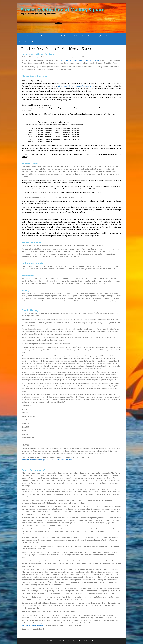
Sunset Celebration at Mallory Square (63, 10)
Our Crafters (66, 36)
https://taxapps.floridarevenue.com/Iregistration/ (75, 86)
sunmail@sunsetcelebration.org (34, 625)
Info (28, 36)
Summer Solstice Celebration (29, 42)
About (55, 36)
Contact (91, 36)
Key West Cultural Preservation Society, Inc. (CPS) (80, 61)
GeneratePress (91, 641)
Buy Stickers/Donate (104, 36)
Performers (45, 36)
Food (36, 36)
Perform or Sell (79, 36)
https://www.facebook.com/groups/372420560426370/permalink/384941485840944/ (55, 460)
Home (21, 36)
